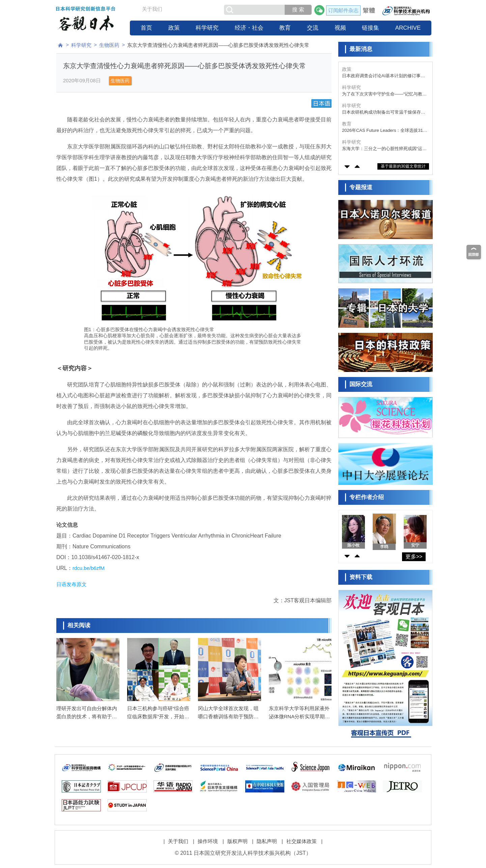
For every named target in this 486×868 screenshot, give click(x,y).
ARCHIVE (408, 28)
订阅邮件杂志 (343, 10)
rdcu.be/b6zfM (89, 568)
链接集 (370, 28)
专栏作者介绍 (367, 497)
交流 (313, 28)
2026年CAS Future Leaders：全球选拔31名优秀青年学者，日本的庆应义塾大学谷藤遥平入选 (385, 149)
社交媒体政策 (302, 841)
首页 (146, 28)
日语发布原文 (72, 584)
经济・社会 (249, 28)
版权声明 (237, 841)
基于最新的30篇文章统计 (403, 166)
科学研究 (207, 28)
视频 (340, 28)
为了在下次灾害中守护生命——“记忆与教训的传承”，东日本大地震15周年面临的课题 (384, 112)
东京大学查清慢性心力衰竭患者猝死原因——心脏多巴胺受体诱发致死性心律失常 (218, 45)
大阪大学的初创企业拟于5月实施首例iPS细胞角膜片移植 (384, 76)
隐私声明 (267, 841)
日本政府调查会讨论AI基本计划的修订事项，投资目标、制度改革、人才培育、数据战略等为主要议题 (384, 94)
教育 (285, 28)
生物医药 (109, 45)
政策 (174, 28)
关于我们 (152, 9)
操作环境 (208, 841)
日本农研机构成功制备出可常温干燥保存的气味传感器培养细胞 (384, 131)
